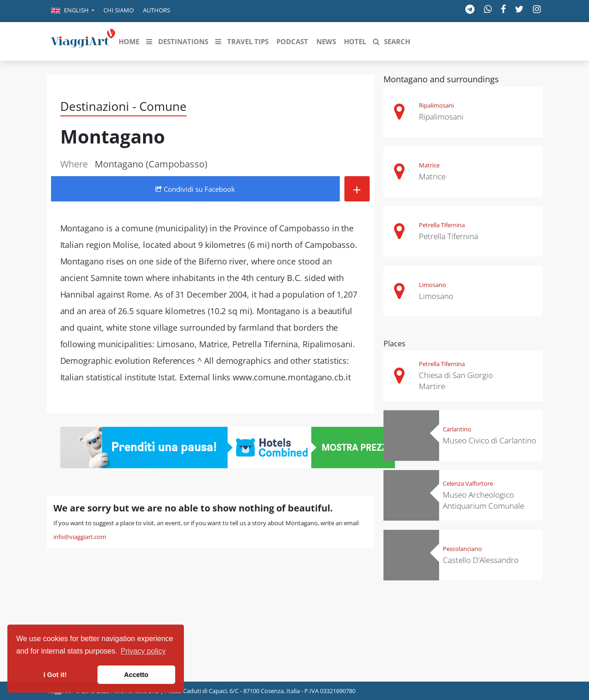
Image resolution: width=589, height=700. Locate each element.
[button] (73, 11)
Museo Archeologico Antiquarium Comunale (483, 500)
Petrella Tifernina (442, 225)
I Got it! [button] (55, 675)
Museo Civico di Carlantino (489, 440)
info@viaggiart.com (80, 537)
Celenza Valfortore (468, 483)
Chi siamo (119, 10)
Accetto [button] (136, 675)
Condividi (195, 189)
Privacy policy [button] (143, 651)
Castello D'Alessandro (481, 560)
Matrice (429, 165)
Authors (157, 10)
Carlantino (457, 429)
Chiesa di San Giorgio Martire (456, 381)
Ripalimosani (436, 105)
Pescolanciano (462, 549)
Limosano (432, 285)
